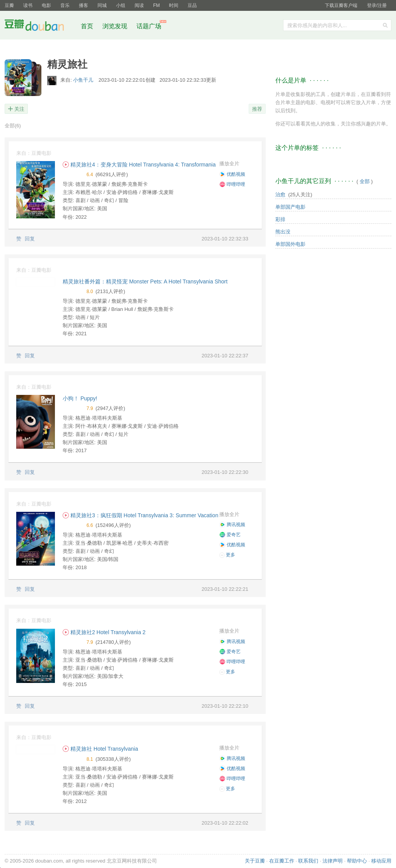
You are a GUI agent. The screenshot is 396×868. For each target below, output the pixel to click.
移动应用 (381, 861)
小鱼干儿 (84, 80)
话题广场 (149, 26)
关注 (19, 109)
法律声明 (333, 861)
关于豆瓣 (255, 861)
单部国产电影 (290, 207)
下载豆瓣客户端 (341, 5)
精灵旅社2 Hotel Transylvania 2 (104, 632)
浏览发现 (116, 26)
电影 (46, 5)
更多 (227, 555)
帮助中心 (357, 861)
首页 (87, 26)
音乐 (65, 5)
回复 (30, 239)
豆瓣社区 (40, 27)
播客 (84, 5)
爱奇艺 (230, 535)
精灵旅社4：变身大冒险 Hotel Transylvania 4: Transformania (139, 165)
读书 (28, 5)
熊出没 (283, 232)
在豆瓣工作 (282, 861)
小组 (121, 5)
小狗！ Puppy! (80, 398)
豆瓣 (9, 5)
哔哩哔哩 (232, 184)
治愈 (280, 195)
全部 (13, 126)
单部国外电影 (290, 244)
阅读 (139, 5)
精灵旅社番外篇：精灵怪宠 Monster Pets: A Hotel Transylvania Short (145, 281)
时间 (174, 5)
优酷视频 (232, 174)
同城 (102, 5)
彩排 (280, 219)
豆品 (192, 5)
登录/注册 (377, 5)
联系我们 (308, 861)
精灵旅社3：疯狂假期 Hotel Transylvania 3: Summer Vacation (140, 515)
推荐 (257, 109)
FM (156, 5)
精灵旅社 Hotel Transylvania (100, 749)
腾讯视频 (232, 525)
